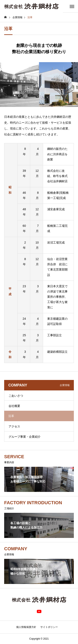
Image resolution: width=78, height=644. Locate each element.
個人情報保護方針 (26, 627)
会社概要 (14, 406)
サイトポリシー (49, 627)
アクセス (14, 426)
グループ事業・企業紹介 (25, 437)
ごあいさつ (16, 396)
